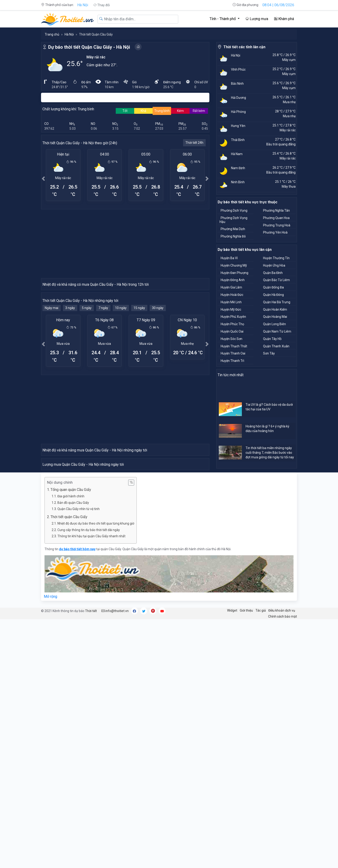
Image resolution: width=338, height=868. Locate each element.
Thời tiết (91, 859)
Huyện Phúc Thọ (232, 324)
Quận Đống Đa (273, 287)
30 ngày (158, 391)
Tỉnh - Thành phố (223, 19)
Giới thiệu (246, 859)
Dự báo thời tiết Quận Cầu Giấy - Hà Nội (89, 47)
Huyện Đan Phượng (234, 273)
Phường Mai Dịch (233, 229)
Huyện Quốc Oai (232, 331)
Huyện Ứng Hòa (274, 265)
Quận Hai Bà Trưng (277, 302)
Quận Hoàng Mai (275, 317)
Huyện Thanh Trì (232, 361)
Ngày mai (52, 391)
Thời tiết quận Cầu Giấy (69, 765)
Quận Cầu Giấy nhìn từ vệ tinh (79, 757)
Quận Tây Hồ (272, 339)
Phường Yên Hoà (275, 232)
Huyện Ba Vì (229, 258)
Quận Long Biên (274, 324)
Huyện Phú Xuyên (233, 317)
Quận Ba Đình (273, 273)
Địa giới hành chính (71, 745)
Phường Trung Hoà (277, 225)
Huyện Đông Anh (233, 280)
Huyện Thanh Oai (233, 353)
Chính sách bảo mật (283, 865)
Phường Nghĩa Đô (233, 236)
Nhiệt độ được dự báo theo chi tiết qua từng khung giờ (96, 772)
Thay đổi (102, 5)
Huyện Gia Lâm (231, 287)
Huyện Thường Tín (276, 258)
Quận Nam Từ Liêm (277, 331)
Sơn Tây (269, 353)
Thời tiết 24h (194, 143)
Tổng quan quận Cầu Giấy (71, 738)
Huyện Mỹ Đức (231, 309)
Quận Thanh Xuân (276, 346)
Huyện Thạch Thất (234, 346)
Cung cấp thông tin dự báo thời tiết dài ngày (89, 778)
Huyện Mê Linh (231, 302)
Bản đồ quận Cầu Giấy (73, 751)
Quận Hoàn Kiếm (275, 309)
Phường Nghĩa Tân (276, 210)
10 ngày (121, 391)
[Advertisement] (125, 243)
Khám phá (284, 19)
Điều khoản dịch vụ (282, 859)
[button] (43, 179)
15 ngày (139, 391)
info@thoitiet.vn (115, 859)
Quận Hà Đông (273, 295)
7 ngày (103, 391)
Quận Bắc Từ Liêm (276, 280)
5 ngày (87, 391)
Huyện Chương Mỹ (234, 265)
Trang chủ (52, 34)
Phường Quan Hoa (276, 218)
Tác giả (261, 859)
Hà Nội (83, 5)
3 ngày (70, 391)
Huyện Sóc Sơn (231, 339)
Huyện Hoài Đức (232, 295)
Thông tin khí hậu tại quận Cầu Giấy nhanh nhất (91, 785)
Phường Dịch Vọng (234, 210)
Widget (232, 859)
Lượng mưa (257, 19)
